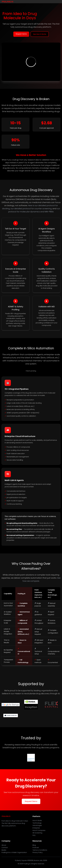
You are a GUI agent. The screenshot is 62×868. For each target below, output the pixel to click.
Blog (34, 845)
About (4, 845)
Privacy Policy (38, 852)
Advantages (37, 825)
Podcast (36, 848)
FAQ (34, 835)
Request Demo (21, 34)
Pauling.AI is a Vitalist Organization (14, 852)
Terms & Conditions (40, 850)
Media (4, 850)
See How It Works (40, 34)
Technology (37, 823)
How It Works (37, 820)
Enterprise (36, 828)
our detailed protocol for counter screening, (31, 209)
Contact (5, 848)
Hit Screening (37, 833)
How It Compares (39, 830)
